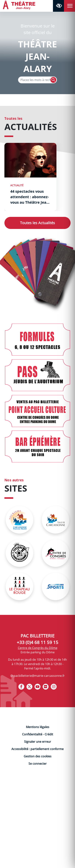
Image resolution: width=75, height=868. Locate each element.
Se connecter (38, 764)
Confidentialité (32, 734)
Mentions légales (38, 727)
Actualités (37, 223)
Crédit (49, 734)
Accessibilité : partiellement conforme (37, 749)
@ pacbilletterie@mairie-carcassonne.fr (37, 676)
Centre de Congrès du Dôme (38, 648)
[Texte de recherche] (37, 80)
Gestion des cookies (38, 756)
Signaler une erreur (38, 742)
